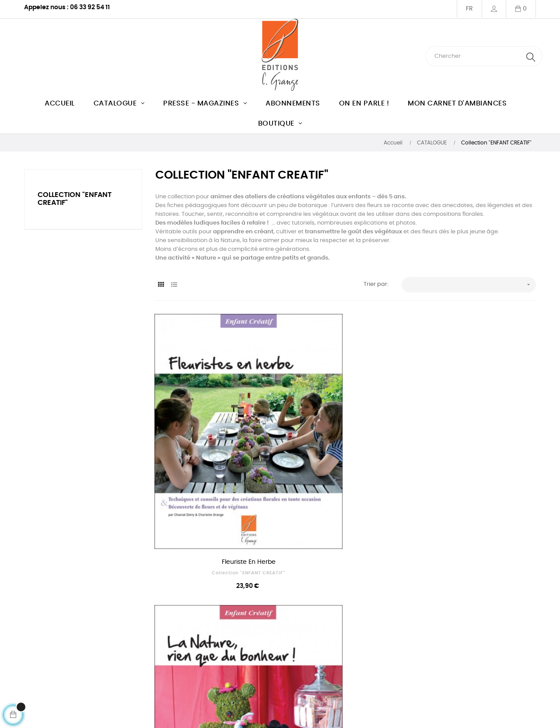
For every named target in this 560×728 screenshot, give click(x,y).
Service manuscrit (364, 629)
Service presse (360, 645)
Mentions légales (153, 669)
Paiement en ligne (364, 660)
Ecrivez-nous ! (44, 662)
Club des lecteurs (154, 685)
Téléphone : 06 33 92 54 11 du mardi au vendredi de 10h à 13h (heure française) (67, 638)
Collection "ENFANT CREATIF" (214, 485)
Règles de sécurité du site (375, 676)
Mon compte (42, 678)
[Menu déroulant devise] (469, 9)
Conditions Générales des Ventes (165, 649)
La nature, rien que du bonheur (346, 475)
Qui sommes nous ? (156, 629)
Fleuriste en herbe (214, 475)
